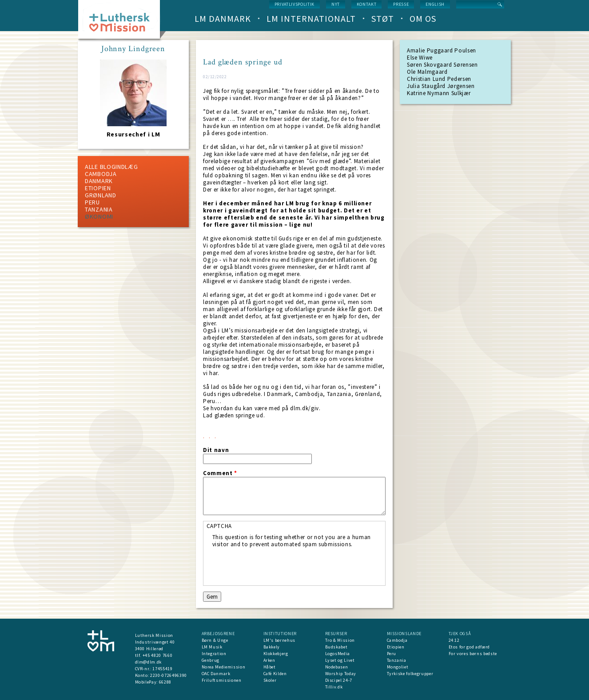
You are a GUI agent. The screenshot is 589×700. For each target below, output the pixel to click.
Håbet (270, 667)
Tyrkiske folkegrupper (410, 674)
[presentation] (280, 565)
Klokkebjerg (276, 654)
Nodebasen (337, 667)
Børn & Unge (215, 640)
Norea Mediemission (224, 667)
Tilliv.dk (334, 687)
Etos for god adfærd (469, 647)
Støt (383, 18)
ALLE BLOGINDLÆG (111, 167)
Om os (423, 18)
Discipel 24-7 (339, 680)
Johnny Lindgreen (133, 49)
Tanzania (99, 209)
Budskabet (336, 647)
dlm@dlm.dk (149, 662)
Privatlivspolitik (294, 4)
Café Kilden (275, 674)
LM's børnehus (279, 640)
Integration (214, 654)
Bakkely (272, 647)
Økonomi (99, 216)
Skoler (270, 680)
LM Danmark (223, 18)
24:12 (454, 640)
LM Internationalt (311, 18)
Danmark (99, 181)
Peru (92, 202)
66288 (165, 682)
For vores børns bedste (473, 654)
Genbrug (211, 660)
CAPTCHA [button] (219, 526)
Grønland (101, 195)
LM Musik (212, 647)
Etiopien (98, 188)
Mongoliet (398, 667)
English (435, 4)
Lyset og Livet (340, 660)
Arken (269, 660)
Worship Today (341, 674)
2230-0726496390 (169, 675)
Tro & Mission (340, 640)
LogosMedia (338, 654)
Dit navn (216, 450)
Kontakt (367, 4)
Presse (401, 4)
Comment (220, 473)
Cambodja (101, 174)
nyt (336, 4)
